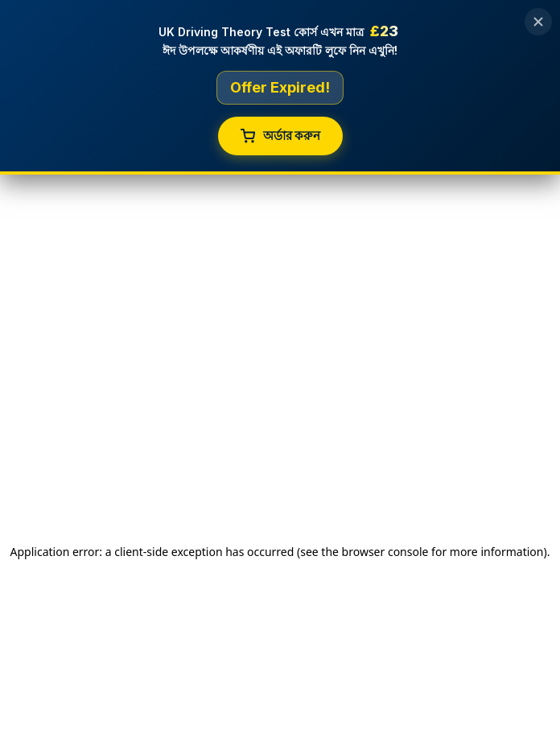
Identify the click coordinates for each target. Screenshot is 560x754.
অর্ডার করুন (280, 136)
